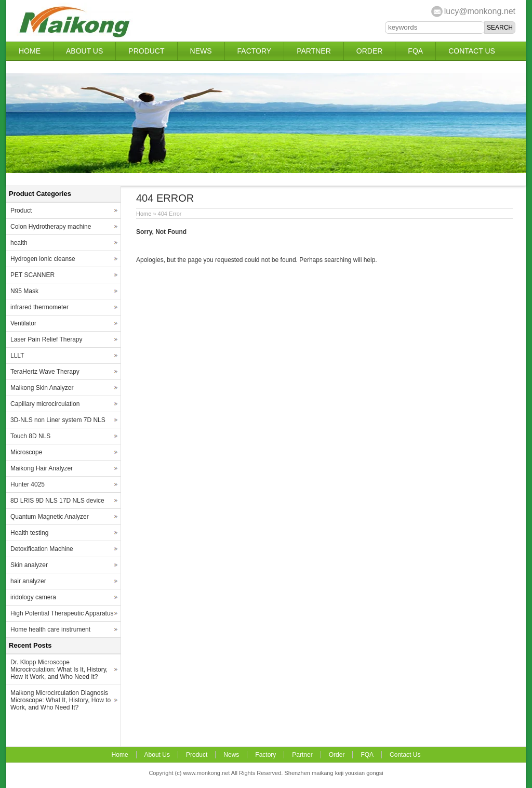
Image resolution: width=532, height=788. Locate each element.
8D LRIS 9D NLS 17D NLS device (57, 501)
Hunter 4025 (28, 484)
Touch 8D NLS (30, 436)
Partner (314, 51)
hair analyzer (28, 581)
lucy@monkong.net (480, 11)
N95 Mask (24, 291)
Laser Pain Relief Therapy (46, 339)
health (19, 243)
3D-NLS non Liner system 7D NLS (58, 420)
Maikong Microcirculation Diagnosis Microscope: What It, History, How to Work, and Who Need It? (61, 700)
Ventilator (23, 323)
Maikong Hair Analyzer (42, 468)
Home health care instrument (50, 629)
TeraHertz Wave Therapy (45, 372)
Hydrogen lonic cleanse (43, 259)
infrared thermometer (39, 307)
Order (370, 51)
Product (146, 51)
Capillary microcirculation (45, 404)
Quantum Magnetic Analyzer (50, 517)
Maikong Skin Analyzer (42, 388)
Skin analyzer (29, 565)
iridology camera (33, 597)
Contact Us (472, 51)
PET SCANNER (32, 275)
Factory (255, 51)
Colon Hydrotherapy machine (51, 227)
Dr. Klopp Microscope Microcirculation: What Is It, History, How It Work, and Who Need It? (59, 669)
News (201, 51)
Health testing (29, 533)
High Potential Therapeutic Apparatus (62, 613)
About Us (84, 51)
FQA (415, 51)
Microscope (26, 452)
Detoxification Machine (42, 549)
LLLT (17, 356)
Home (30, 51)
